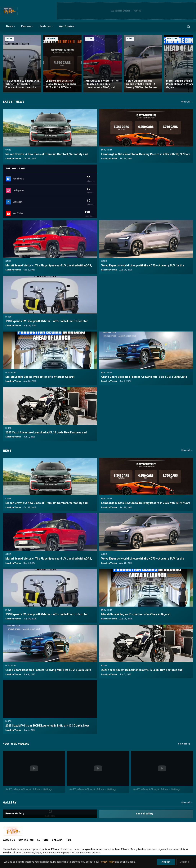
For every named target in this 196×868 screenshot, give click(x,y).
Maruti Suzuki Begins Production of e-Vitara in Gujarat (40, 377)
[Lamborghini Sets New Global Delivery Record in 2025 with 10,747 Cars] (103, 64)
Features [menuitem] (46, 26)
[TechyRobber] (9, 11)
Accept (166, 862)
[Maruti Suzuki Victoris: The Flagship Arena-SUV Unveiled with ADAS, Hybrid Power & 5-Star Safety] (143, 64)
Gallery (57, 840)
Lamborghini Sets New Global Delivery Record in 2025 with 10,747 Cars (146, 154)
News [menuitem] (11, 26)
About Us (9, 840)
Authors (43, 840)
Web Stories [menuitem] (66, 26)
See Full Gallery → (146, 814)
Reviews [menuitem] (27, 26)
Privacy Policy (107, 862)
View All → (187, 102)
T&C (69, 840)
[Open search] (189, 27)
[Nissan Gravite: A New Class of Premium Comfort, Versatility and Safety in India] (22, 64)
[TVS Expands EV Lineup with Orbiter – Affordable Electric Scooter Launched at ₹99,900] (62, 64)
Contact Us (26, 840)
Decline (184, 862)
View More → (185, 744)
